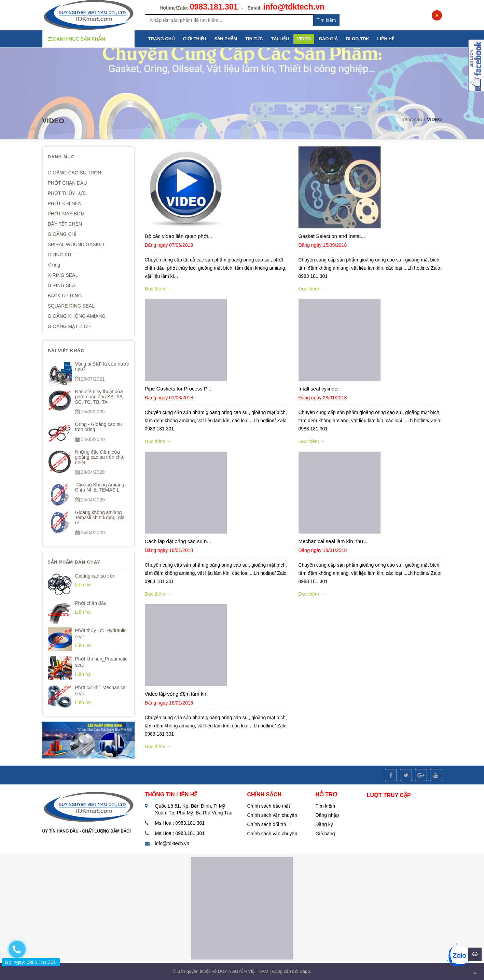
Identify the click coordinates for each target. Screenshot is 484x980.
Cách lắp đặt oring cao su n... (178, 541)
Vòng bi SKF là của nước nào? (102, 366)
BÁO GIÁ (329, 39)
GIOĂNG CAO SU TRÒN (75, 173)
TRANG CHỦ (162, 39)
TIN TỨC (254, 39)
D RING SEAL (63, 285)
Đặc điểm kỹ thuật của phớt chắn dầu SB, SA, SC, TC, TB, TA (100, 397)
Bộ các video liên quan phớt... (179, 236)
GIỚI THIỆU (195, 39)
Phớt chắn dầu (91, 603)
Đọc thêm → (158, 289)
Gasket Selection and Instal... (332, 236)
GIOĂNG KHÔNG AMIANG (77, 316)
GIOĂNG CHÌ (62, 234)
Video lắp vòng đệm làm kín (176, 694)
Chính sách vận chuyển (272, 815)
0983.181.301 (214, 7)
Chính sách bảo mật (269, 806)
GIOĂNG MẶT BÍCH (69, 326)
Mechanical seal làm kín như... (333, 541)
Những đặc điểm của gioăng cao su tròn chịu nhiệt (100, 457)
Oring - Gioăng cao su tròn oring (99, 427)
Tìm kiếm (326, 806)
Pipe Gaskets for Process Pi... (179, 389)
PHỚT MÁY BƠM (66, 214)
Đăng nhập (327, 815)
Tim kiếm (326, 20)
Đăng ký (324, 824)
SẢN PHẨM (226, 39)
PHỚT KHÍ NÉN (65, 203)
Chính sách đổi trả (267, 824)
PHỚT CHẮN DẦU (67, 183)
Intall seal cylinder (319, 389)
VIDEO (304, 39)
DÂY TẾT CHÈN (65, 224)
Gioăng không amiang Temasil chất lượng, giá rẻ (100, 518)
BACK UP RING (65, 296)
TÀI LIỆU (280, 39)
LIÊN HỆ (386, 39)
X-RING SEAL (63, 275)
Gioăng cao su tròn (95, 576)
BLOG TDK (358, 39)
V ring (54, 265)
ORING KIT (60, 255)
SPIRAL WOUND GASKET (77, 244)
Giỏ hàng (325, 834)
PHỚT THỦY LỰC (67, 193)
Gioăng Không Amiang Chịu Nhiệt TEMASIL (100, 487)
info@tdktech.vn (294, 7)
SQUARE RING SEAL (71, 306)
